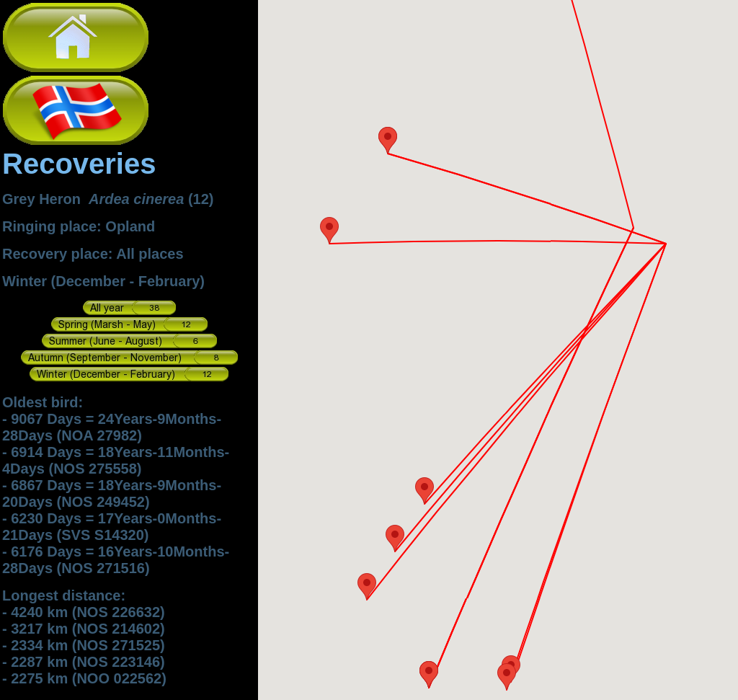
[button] (429, 674)
